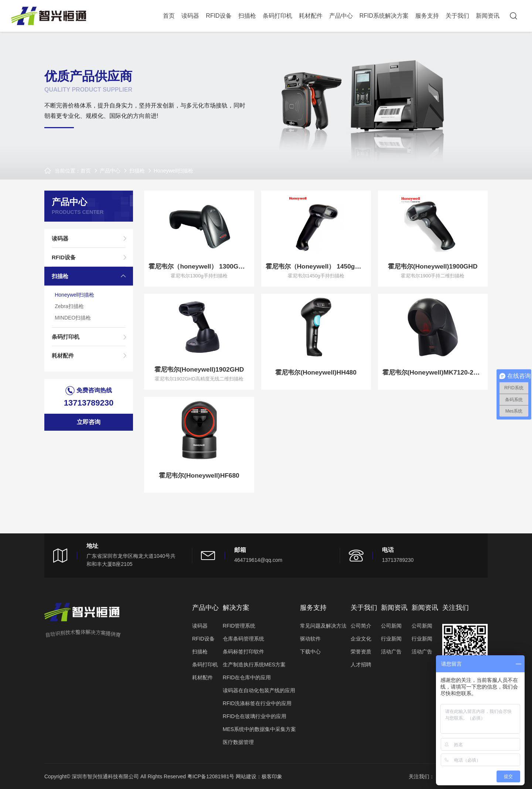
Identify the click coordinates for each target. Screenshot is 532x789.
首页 (169, 16)
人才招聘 (361, 665)
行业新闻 (391, 639)
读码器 (190, 16)
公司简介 (361, 626)
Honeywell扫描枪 (173, 171)
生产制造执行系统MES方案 (254, 665)
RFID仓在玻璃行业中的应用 (255, 716)
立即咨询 (89, 429)
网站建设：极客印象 (259, 776)
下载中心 (310, 652)
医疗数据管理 (238, 742)
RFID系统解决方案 (384, 16)
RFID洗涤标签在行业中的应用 (257, 703)
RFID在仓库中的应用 (247, 677)
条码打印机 (277, 16)
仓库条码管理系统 (243, 639)
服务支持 (427, 16)
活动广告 (391, 652)
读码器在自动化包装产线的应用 (259, 690)
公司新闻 (391, 626)
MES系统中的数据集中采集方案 (259, 729)
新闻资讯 (488, 16)
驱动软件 (310, 639)
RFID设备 (219, 16)
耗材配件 (311, 16)
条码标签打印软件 (243, 652)
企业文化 (361, 639)
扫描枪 (247, 16)
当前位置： (68, 171)
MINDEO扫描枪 (74, 322)
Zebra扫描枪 (71, 310)
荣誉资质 (361, 652)
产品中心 (341, 16)
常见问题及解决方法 (323, 626)
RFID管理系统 (239, 626)
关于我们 (457, 16)
